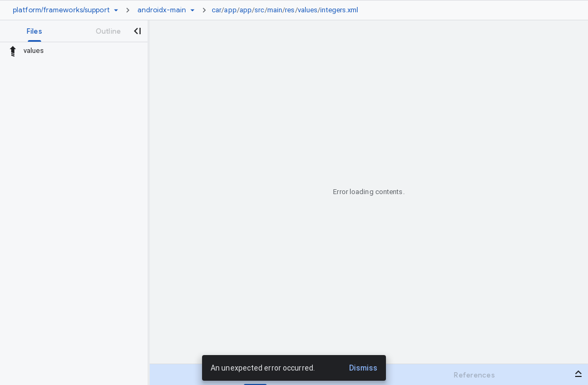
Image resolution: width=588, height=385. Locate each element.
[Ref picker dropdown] (192, 10)
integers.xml (339, 10)
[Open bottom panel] (578, 374)
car (216, 10)
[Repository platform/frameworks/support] (61, 10)
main (275, 10)
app (230, 10)
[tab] (34, 31)
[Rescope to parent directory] (13, 51)
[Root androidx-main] (162, 10)
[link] (288, 10)
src (259, 10)
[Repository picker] (116, 10)
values (308, 10)
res (290, 10)
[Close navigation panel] (137, 31)
